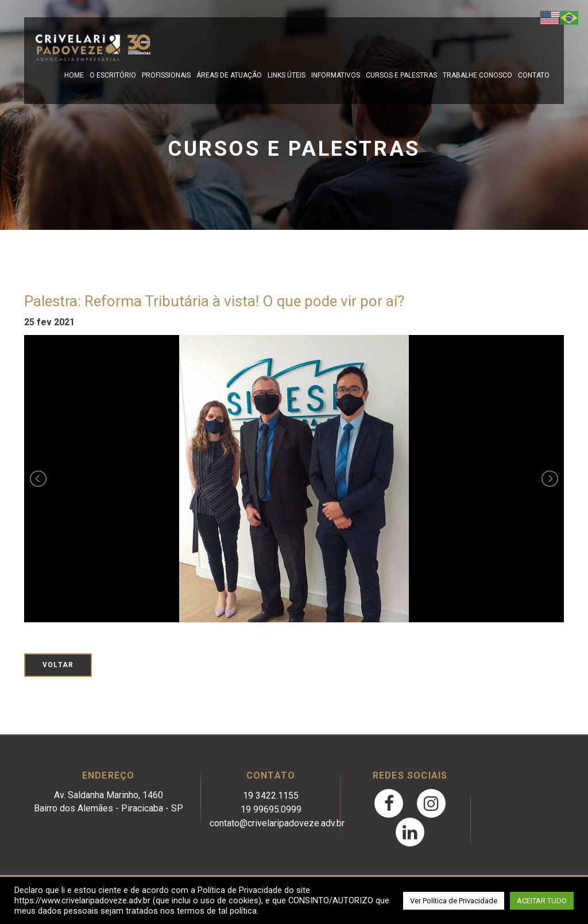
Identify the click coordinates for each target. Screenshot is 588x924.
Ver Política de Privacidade (454, 901)
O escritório (113, 75)
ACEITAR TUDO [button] (542, 901)
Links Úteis (287, 75)
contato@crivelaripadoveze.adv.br (277, 823)
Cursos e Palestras (401, 75)
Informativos (336, 75)
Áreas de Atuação (229, 75)
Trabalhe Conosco (477, 75)
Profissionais (166, 75)
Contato (534, 75)
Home (74, 75)
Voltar (58, 665)
